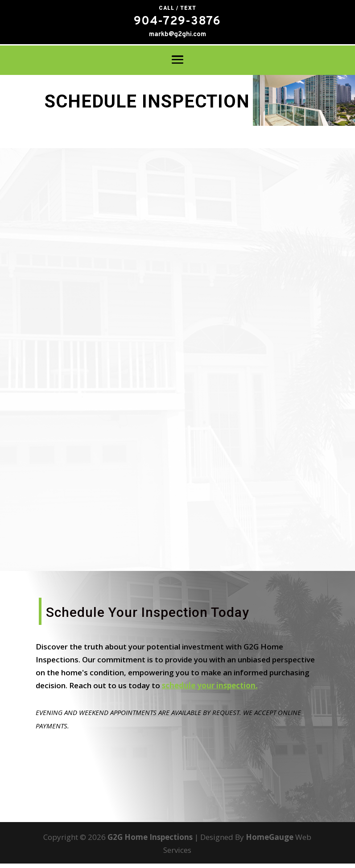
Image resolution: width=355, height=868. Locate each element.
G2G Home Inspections (150, 841)
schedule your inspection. (210, 690)
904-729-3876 (177, 21)
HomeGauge (270, 841)
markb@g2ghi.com (177, 35)
